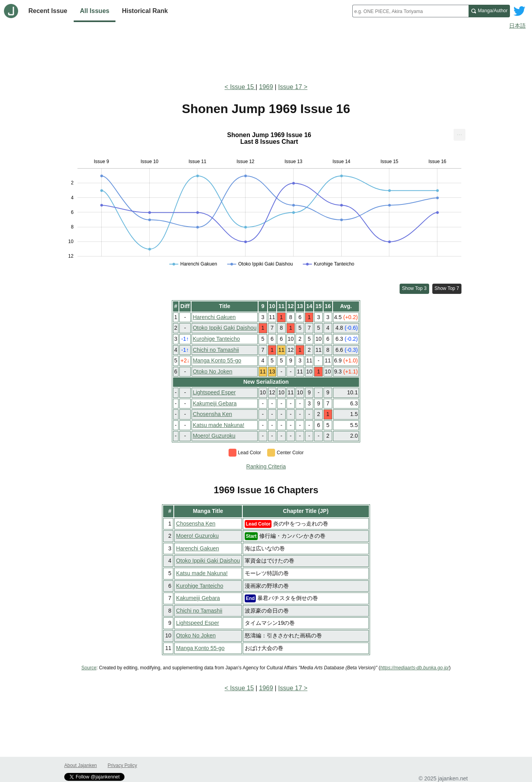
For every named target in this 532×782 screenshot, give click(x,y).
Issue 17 (290, 87)
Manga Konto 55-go (217, 360)
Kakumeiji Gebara (215, 403)
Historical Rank (145, 11)
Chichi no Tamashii (216, 350)
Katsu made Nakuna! (219, 425)
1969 (266, 87)
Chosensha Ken (212, 414)
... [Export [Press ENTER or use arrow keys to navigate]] (459, 133)
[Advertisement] (266, 54)
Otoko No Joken (212, 371)
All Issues (95, 11)
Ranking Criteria (266, 466)
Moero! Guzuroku (214, 436)
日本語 (517, 26)
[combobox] (410, 11)
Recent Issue (48, 11)
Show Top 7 (447, 288)
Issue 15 (243, 87)
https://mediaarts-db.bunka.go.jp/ (415, 668)
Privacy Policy (122, 765)
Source (89, 668)
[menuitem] (459, 135)
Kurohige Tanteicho (216, 339)
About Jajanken (81, 765)
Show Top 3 (414, 288)
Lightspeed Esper (214, 392)
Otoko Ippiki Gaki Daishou (225, 328)
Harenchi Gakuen (214, 317)
